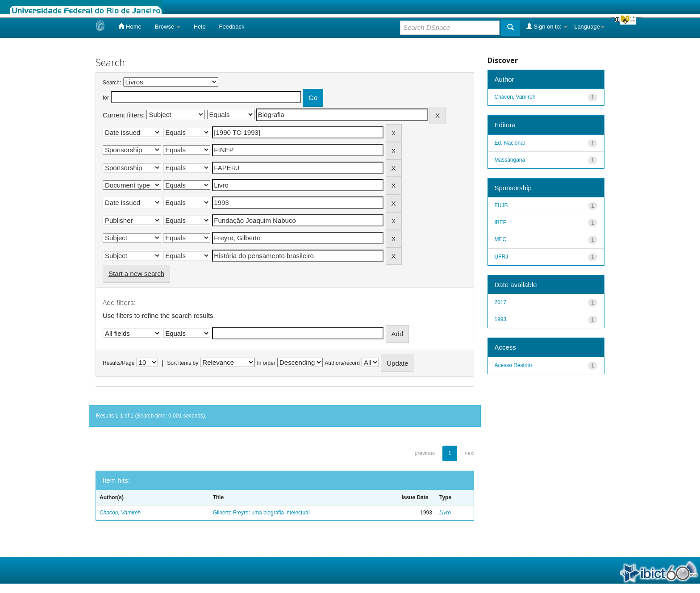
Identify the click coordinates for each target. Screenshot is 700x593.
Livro (445, 513)
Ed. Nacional (510, 143)
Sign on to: (547, 26)
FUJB (501, 205)
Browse (168, 27)
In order (266, 363)
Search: (112, 83)
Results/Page (119, 363)
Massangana (510, 160)
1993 (501, 319)
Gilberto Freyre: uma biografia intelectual (261, 513)
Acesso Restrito (513, 365)
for (106, 98)
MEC (501, 239)
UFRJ (502, 257)
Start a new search (136, 274)
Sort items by (183, 363)
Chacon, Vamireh (120, 513)
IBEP (501, 222)
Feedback (231, 27)
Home (130, 26)
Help (200, 27)
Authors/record (342, 363)
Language (589, 27)
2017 (501, 302)
